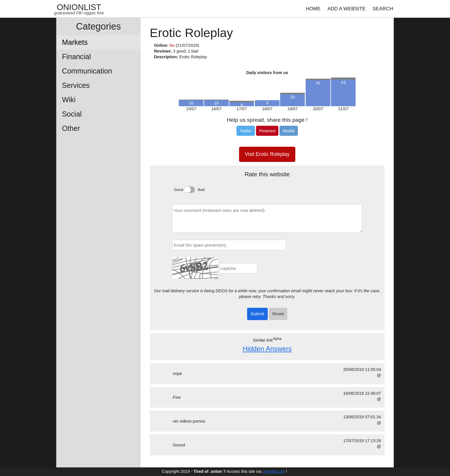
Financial (76, 57)
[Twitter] (246, 131)
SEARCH (383, 9)
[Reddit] (289, 131)
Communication (87, 71)
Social (72, 114)
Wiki (69, 100)
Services (76, 85)
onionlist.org (274, 471)
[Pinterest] (267, 131)
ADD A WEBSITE (347, 9)
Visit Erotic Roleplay (267, 154)
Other (71, 128)
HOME (313, 9)
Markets (75, 42)
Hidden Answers (267, 349)
